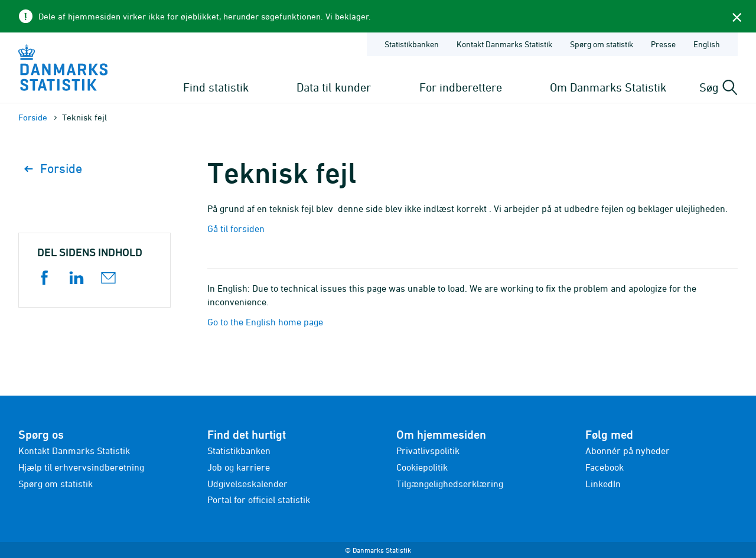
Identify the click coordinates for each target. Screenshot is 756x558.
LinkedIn (603, 484)
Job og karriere (239, 467)
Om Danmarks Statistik (608, 87)
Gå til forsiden (236, 229)
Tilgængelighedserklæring (450, 484)
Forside (33, 117)
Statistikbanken (412, 44)
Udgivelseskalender (247, 484)
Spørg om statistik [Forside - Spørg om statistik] (602, 44)
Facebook (605, 467)
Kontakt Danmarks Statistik (74, 451)
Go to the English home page (265, 322)
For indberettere (461, 87)
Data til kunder (334, 87)
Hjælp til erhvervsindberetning (81, 467)
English (707, 44)
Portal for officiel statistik (259, 500)
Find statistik (216, 87)
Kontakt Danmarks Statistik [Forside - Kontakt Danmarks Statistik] (504, 44)
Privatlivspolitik (428, 451)
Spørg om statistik (56, 484)
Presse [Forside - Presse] (663, 44)
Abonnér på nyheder (628, 451)
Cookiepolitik (422, 467)
